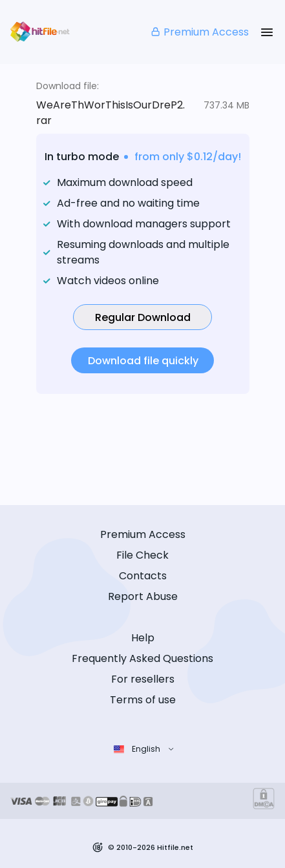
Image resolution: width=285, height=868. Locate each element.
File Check (142, 555)
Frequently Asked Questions (142, 658)
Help (143, 638)
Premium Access (199, 32)
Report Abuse (143, 596)
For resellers (143, 679)
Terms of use (143, 700)
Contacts (143, 576)
